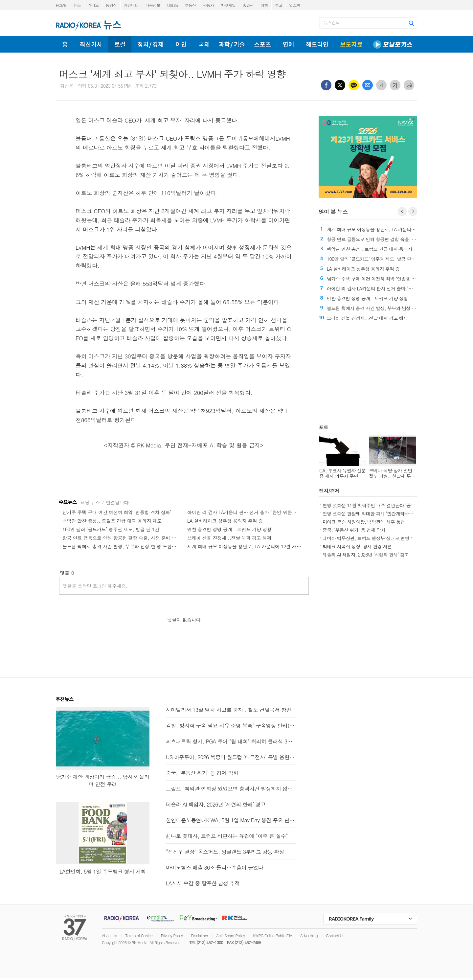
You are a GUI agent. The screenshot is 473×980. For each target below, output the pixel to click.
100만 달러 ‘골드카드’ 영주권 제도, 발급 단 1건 (111, 529)
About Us (109, 935)
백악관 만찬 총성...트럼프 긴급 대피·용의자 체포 (112, 521)
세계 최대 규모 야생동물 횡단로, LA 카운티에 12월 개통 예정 (249, 546)
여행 (264, 5)
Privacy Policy (172, 935)
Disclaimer (200, 935)
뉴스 (77, 5)
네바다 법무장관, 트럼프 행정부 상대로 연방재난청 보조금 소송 (385, 538)
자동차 (208, 5)
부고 (279, 5)
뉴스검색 (332, 23)
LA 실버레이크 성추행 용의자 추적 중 (225, 521)
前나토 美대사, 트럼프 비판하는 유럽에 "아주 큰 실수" (227, 836)
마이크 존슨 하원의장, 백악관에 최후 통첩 (364, 522)
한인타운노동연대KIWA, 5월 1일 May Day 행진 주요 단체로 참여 (231, 820)
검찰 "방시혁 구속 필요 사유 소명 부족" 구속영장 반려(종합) (231, 726)
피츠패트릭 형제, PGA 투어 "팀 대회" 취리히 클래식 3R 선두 (231, 741)
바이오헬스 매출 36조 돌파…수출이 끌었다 (214, 867)
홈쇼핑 (248, 5)
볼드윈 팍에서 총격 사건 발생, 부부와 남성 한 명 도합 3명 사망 (127, 546)
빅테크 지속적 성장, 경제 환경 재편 (357, 546)
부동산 (190, 5)
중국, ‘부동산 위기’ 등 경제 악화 (354, 530)
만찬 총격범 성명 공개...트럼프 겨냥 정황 (229, 529)
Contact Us (335, 935)
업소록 (295, 5)
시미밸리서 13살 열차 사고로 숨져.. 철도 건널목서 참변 (229, 710)
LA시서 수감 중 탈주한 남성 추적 (203, 883)
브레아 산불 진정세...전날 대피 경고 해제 (229, 538)
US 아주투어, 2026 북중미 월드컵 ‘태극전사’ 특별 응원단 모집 (231, 757)
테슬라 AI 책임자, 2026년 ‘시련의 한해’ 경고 (366, 555)
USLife (172, 5)
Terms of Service (139, 935)
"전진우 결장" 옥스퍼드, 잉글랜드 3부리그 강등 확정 (225, 852)
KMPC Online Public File (273, 935)
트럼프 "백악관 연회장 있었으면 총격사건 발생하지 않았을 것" (231, 789)
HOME (61, 5)
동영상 (111, 5)
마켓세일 (228, 5)
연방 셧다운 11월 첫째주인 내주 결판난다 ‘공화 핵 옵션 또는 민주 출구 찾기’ (397, 505)
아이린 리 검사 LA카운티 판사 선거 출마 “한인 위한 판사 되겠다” (253, 512)
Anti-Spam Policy (230, 935)
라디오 (93, 5)
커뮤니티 (131, 5)
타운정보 (153, 5)
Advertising (309, 935)
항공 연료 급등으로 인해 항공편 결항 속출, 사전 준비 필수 (122, 538)
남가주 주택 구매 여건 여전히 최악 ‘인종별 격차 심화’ (117, 512)
